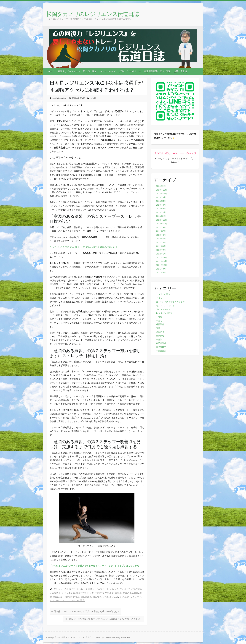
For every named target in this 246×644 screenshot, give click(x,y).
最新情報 (160, 336)
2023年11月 (162, 194)
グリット (160, 298)
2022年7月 (161, 231)
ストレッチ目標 (84, 589)
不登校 (159, 317)
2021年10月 (162, 265)
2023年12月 (162, 190)
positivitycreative (59, 98)
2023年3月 (161, 209)
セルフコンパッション (166, 306)
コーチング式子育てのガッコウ (170, 302)
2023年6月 (161, 197)
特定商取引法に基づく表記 (157, 71)
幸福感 (118, 593)
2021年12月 (162, 258)
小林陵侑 (99, 593)
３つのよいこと (110, 597)
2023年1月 (161, 216)
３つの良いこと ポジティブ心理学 (67, 600)
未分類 (93, 98)
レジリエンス (68, 593)
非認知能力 (161, 347)
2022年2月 (161, 250)
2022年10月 (162, 224)
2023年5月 (161, 201)
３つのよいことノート (130, 597)
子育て (159, 321)
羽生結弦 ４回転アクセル (66, 597)
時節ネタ (160, 332)
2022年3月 (161, 246)
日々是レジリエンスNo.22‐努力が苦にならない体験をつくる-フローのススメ (104, 619)
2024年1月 (161, 186)
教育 (158, 328)
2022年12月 (162, 220)
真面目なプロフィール (69, 71)
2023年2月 (161, 212)
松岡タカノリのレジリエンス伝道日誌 (92, 14)
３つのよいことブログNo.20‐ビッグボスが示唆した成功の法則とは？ (84, 247)
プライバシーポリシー (130, 71)
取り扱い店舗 (90, 71)
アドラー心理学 (163, 294)
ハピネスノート (101, 589)
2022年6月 (161, 235)
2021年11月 (162, 261)
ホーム (51, 71)
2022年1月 (161, 254)
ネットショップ (108, 71)
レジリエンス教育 (164, 313)
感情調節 (160, 324)
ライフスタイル (163, 309)
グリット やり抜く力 (64, 589)
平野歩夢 (109, 593)
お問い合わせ (181, 71)
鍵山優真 (97, 597)
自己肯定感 (86, 597)
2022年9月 (161, 227)
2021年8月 (161, 273)
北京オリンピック (85, 593)
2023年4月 (161, 205)
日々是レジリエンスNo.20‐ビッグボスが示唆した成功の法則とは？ (85, 611)
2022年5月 (161, 239)
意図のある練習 (131, 593)
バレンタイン (117, 589)
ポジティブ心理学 (133, 589)
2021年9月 (161, 269)
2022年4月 (161, 242)
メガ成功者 (55, 593)
